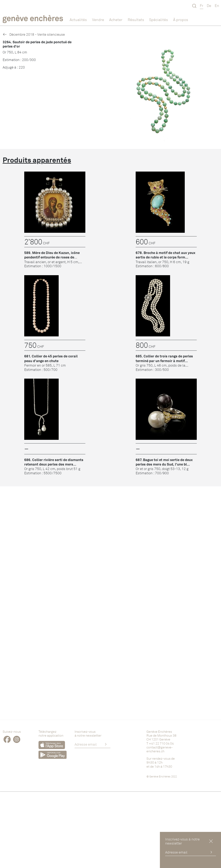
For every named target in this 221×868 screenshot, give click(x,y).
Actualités (78, 20)
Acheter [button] (116, 20)
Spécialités (158, 20)
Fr (202, 6)
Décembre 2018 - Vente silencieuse (34, 34)
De (209, 6)
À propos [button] (181, 20)
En (217, 6)
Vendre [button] (98, 20)
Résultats (136, 20)
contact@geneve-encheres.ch (160, 749)
